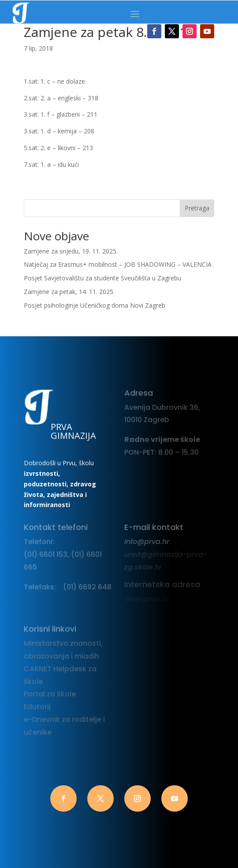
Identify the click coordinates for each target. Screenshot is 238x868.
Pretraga (197, 208)
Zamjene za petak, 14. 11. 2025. (69, 292)
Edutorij (37, 707)
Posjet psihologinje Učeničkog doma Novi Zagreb (95, 305)
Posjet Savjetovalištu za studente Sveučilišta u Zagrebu (102, 278)
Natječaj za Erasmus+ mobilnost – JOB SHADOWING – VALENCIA (118, 264)
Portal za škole (50, 694)
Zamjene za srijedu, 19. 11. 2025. (71, 251)
